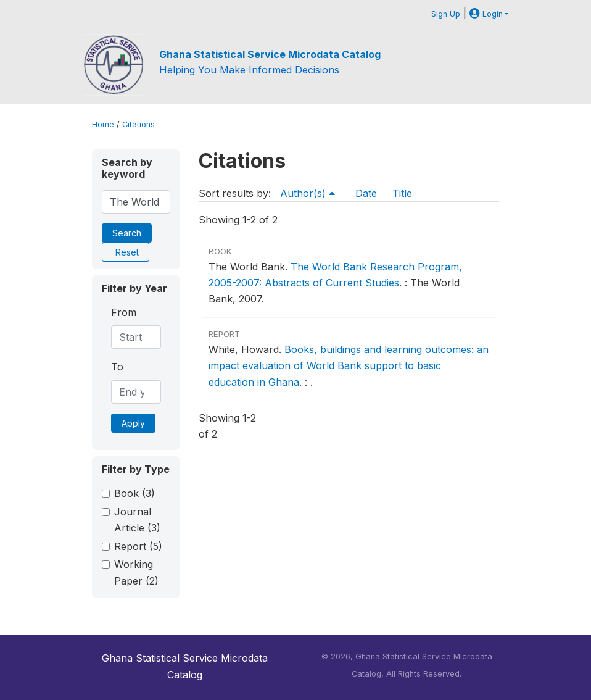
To (117, 367)
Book (134, 493)
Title (402, 193)
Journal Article (137, 520)
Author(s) (308, 193)
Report (138, 546)
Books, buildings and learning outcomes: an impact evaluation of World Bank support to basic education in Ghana (349, 366)
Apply (133, 423)
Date (366, 193)
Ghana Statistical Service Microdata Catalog (270, 54)
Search (127, 233)
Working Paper (136, 572)
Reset (127, 252)
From (124, 312)
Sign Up (446, 14)
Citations (138, 124)
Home (103, 124)
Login (486, 14)
